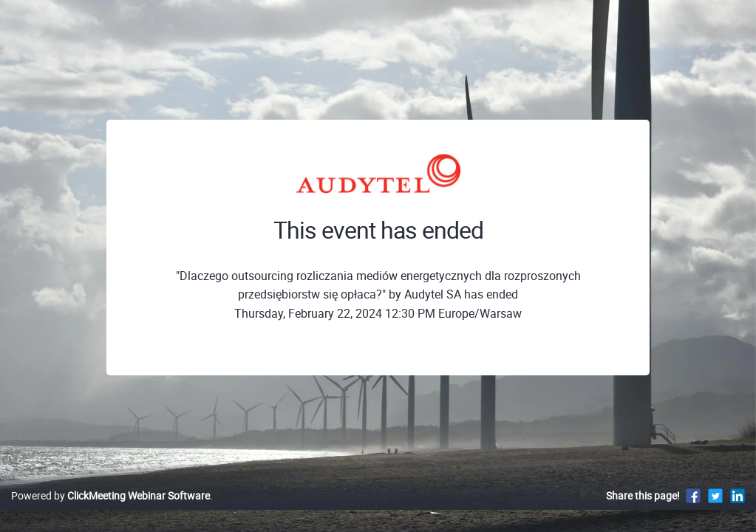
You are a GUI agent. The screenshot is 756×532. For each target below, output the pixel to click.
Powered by (110, 511)
